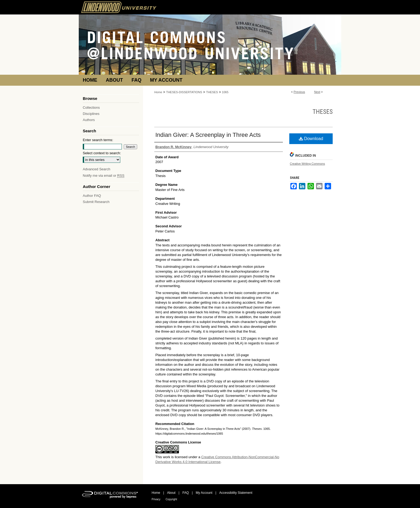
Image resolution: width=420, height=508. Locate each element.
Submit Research (96, 202)
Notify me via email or (104, 176)
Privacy (156, 499)
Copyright (171, 499)
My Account (204, 493)
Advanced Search (97, 169)
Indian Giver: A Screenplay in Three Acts (208, 135)
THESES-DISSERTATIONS (184, 92)
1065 (225, 92)
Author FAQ (92, 196)
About (171, 493)
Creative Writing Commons (307, 164)
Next (317, 92)
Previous (299, 92)
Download (311, 139)
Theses (323, 112)
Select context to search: (102, 153)
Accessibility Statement (236, 493)
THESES (212, 92)
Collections (91, 108)
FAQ (186, 493)
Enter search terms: (98, 140)
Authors (89, 120)
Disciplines (91, 114)
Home (158, 92)
